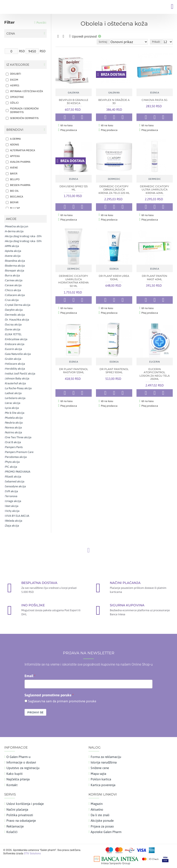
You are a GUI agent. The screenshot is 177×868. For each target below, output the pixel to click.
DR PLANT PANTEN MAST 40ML (155, 275)
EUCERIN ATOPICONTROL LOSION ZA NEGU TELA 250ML (155, 371)
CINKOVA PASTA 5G (155, 100)
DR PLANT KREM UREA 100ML (114, 275)
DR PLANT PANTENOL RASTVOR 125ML (74, 367)
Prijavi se (35, 712)
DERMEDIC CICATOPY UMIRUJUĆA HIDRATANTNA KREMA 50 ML (73, 279)
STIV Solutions (32, 853)
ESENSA (155, 93)
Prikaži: (156, 42)
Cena (11, 33)
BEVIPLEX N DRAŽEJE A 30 (114, 102)
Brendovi (15, 130)
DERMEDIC (114, 178)
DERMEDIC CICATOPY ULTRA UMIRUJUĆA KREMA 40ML (155, 189)
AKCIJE (11, 219)
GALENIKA (74, 93)
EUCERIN (155, 359)
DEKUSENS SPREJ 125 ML (74, 187)
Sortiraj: (103, 42)
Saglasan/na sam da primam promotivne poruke (62, 701)
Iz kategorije (18, 65)
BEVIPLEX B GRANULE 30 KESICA (74, 102)
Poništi (41, 23)
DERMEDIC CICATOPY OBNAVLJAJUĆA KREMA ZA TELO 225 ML (114, 189)
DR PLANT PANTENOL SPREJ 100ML (114, 367)
